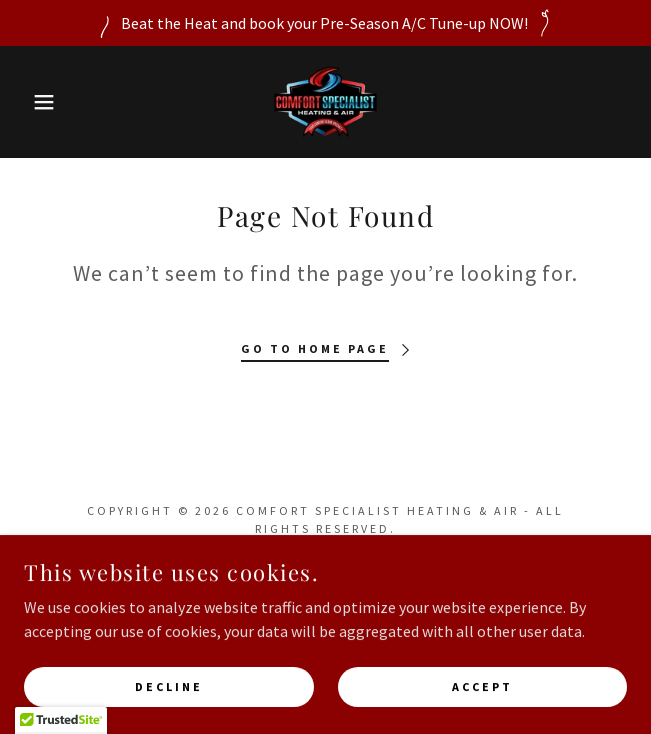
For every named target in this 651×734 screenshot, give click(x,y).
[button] (43, 102)
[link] (326, 102)
